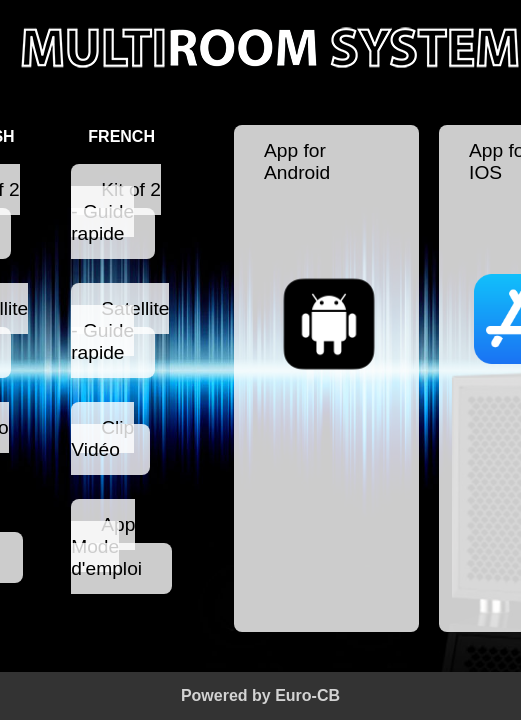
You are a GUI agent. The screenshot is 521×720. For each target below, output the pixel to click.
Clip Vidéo (102, 438)
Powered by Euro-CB (260, 695)
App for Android (326, 262)
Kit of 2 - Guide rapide (116, 211)
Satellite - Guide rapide (120, 330)
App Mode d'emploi (106, 546)
